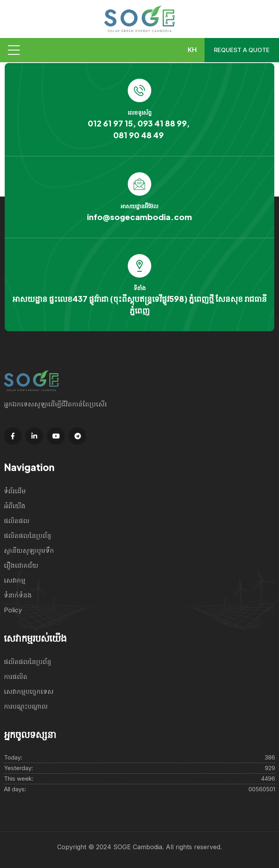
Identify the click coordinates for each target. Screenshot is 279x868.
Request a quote (242, 50)
